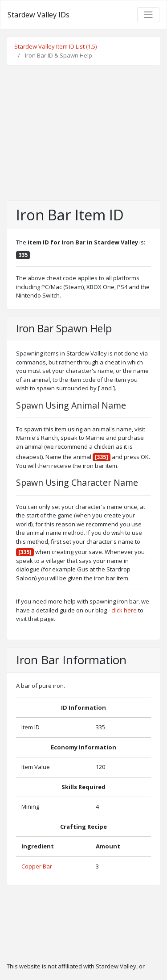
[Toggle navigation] (148, 15)
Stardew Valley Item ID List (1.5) (55, 46)
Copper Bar (37, 866)
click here (124, 610)
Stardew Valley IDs (39, 15)
